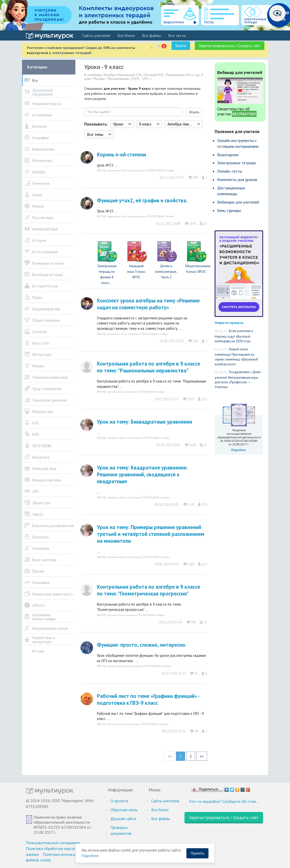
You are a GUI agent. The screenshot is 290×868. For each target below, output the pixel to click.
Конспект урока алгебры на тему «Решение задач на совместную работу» (148, 304)
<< (169, 756)
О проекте (119, 801)
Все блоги (126, 35)
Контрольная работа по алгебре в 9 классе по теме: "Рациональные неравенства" (149, 367)
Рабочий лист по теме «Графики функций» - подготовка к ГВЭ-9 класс (148, 699)
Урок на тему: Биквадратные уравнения (144, 422)
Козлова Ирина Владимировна (125, 666)
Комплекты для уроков (237, 179)
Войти (181, 46)
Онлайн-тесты (230, 171)
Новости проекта (229, 323)
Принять (198, 853)
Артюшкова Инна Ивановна (123, 334)
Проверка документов (121, 830)
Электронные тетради (237, 163)
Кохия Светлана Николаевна (124, 724)
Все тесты (177, 35)
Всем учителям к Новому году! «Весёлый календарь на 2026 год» (234, 336)
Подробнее (90, 856)
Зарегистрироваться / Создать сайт (230, 46)
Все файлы (151, 35)
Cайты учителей (96, 35)
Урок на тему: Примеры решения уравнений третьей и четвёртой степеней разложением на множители (151, 534)
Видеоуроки (228, 155)
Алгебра (170, 170)
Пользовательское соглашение (53, 843)
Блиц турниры (229, 210)
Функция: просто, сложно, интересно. (142, 645)
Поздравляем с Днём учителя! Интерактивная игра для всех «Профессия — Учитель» (238, 379)
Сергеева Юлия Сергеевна (122, 392)
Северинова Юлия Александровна (127, 170)
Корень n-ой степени (122, 155)
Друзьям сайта (123, 819)
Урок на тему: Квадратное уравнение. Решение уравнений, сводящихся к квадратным (142, 474)
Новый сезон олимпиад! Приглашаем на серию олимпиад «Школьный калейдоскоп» (236, 357)
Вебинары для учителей (238, 202)
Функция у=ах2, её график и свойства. (142, 200)
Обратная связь (124, 810)
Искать (194, 112)
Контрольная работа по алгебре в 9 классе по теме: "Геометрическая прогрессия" (149, 590)
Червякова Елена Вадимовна (124, 438)
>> (202, 756)
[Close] (152, 48)
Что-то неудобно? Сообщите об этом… (224, 801)
